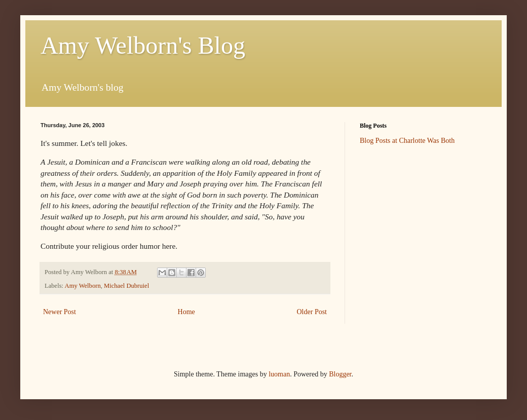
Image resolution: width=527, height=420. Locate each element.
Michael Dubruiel (126, 286)
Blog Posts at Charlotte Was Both (407, 141)
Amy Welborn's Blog (143, 45)
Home (186, 312)
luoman (279, 374)
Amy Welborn (83, 286)
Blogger (340, 374)
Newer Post (60, 312)
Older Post (312, 312)
